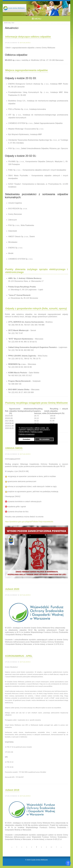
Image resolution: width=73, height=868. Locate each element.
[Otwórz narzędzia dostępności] (68, 863)
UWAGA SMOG (14, 448)
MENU (37, 19)
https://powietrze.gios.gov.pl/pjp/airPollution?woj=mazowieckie (29, 522)
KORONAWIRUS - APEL (19, 656)
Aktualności (25, 43)
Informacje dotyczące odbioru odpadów (28, 37)
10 (51, 847)
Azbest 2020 (12, 589)
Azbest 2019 (12, 790)
